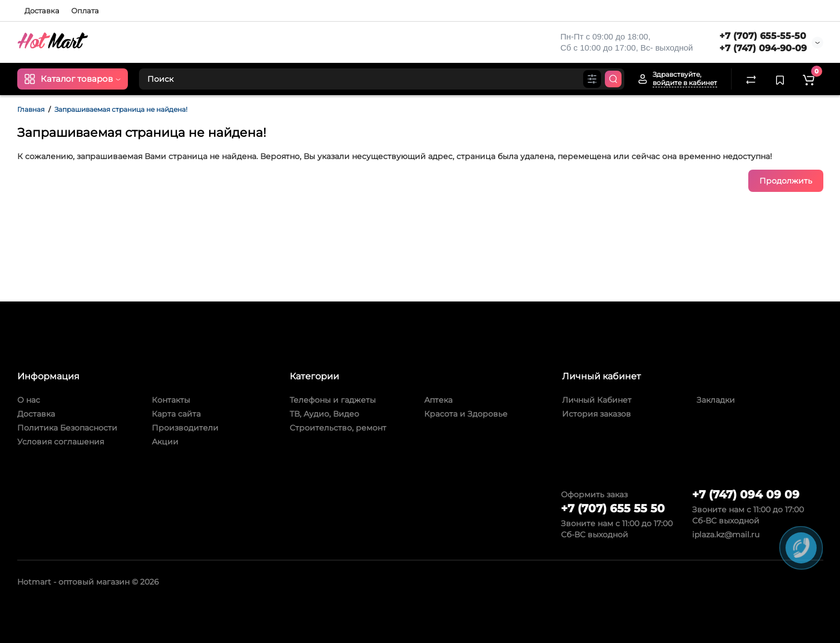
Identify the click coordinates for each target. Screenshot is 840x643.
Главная (31, 109)
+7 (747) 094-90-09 (763, 48)
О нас (29, 400)
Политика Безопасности (67, 428)
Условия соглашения (61, 442)
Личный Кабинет (597, 400)
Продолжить (786, 181)
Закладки (716, 400)
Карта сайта (176, 414)
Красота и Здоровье (466, 414)
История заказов (597, 414)
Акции (165, 442)
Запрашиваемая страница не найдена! (121, 109)
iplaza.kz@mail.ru (726, 535)
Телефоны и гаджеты (333, 400)
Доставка (42, 11)
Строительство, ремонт (338, 428)
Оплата (85, 11)
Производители (185, 428)
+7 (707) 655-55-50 (763, 36)
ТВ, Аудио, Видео (324, 414)
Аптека (438, 400)
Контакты (171, 400)
